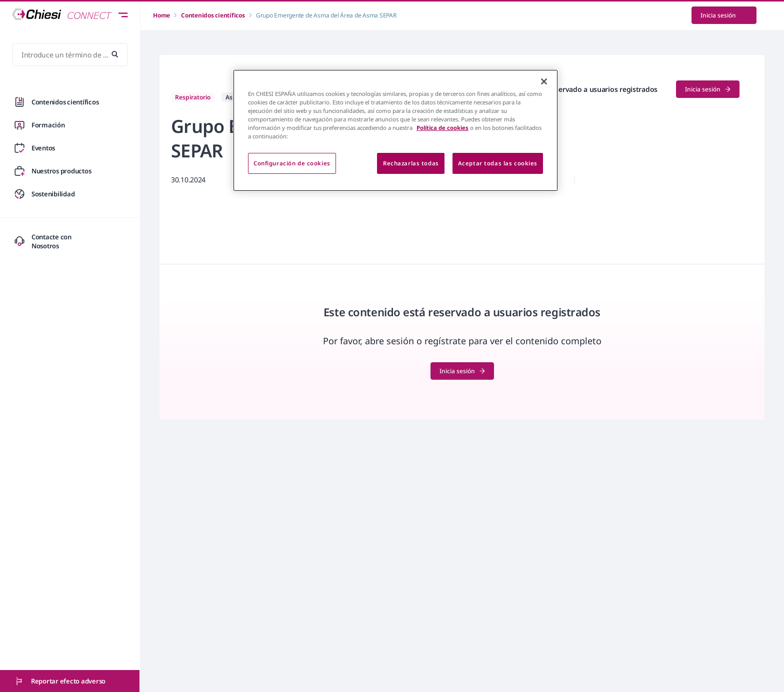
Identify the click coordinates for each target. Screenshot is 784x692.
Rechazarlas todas (411, 163)
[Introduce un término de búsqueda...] (70, 55)
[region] (395, 130)
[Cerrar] (544, 81)
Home (161, 15)
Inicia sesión (724, 15)
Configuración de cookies (292, 163)
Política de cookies (442, 128)
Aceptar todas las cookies (498, 163)
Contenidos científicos (213, 15)
